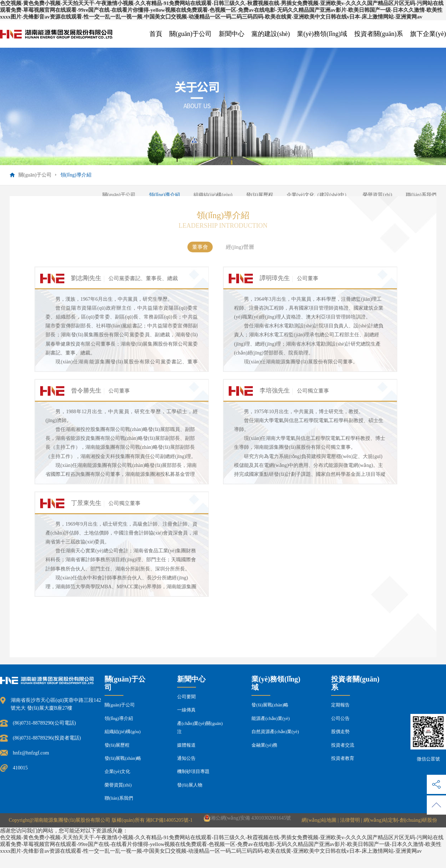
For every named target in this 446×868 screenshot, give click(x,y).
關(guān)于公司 (190, 34)
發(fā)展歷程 (260, 195)
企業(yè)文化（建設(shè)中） (318, 195)
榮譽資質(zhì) (377, 195)
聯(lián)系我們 (421, 195)
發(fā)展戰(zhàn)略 (123, 758)
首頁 (156, 34)
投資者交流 (343, 745)
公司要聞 (186, 697)
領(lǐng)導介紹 (164, 195)
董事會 (200, 247)
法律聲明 (350, 820)
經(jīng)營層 (240, 247)
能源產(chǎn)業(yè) (270, 718)
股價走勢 (340, 732)
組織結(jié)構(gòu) (213, 195)
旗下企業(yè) (428, 34)
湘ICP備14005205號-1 (169, 820)
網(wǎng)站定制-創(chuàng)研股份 (400, 820)
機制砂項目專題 (193, 771)
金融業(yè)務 (264, 745)
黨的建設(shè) (271, 34)
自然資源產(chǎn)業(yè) (275, 732)
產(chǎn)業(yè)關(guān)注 (200, 727)
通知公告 (186, 758)
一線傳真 (186, 710)
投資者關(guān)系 (379, 34)
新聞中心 (232, 34)
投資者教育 (343, 758)
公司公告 (340, 718)
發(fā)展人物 (190, 785)
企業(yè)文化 (118, 771)
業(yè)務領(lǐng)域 (322, 34)
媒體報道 (186, 745)
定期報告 (340, 705)
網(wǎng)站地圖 (319, 820)
